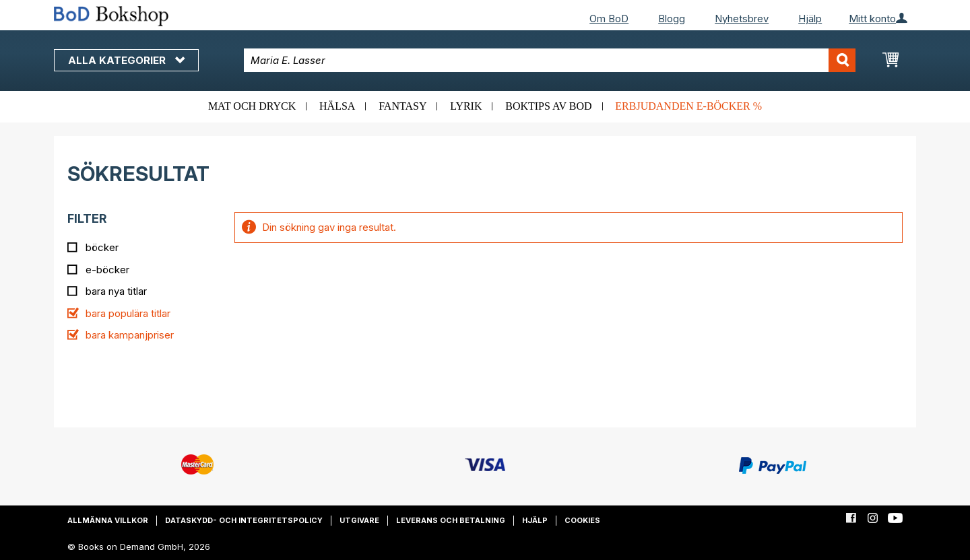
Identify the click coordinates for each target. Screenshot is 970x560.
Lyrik (466, 106)
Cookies (582, 520)
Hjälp (810, 19)
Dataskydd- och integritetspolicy (244, 520)
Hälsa (337, 106)
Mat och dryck (252, 106)
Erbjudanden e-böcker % (688, 106)
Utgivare (359, 520)
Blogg (672, 19)
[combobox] (550, 60)
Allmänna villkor (108, 520)
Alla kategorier (126, 60)
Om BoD (609, 19)
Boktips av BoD (548, 106)
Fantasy (402, 106)
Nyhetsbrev (742, 19)
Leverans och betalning (451, 520)
